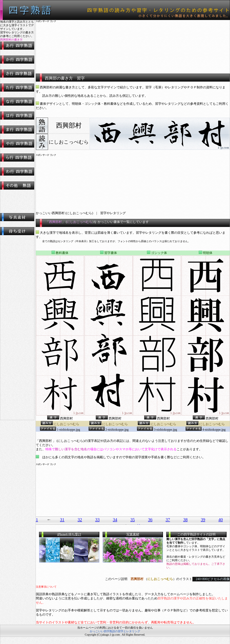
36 (150, 520)
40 (221, 520)
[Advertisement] (133, 45)
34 (115, 520)
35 (133, 520)
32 (80, 520)
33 (97, 520)
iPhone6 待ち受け (69, 534)
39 (203, 520)
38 (185, 520)
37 (168, 520)
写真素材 (133, 534)
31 (62, 520)
